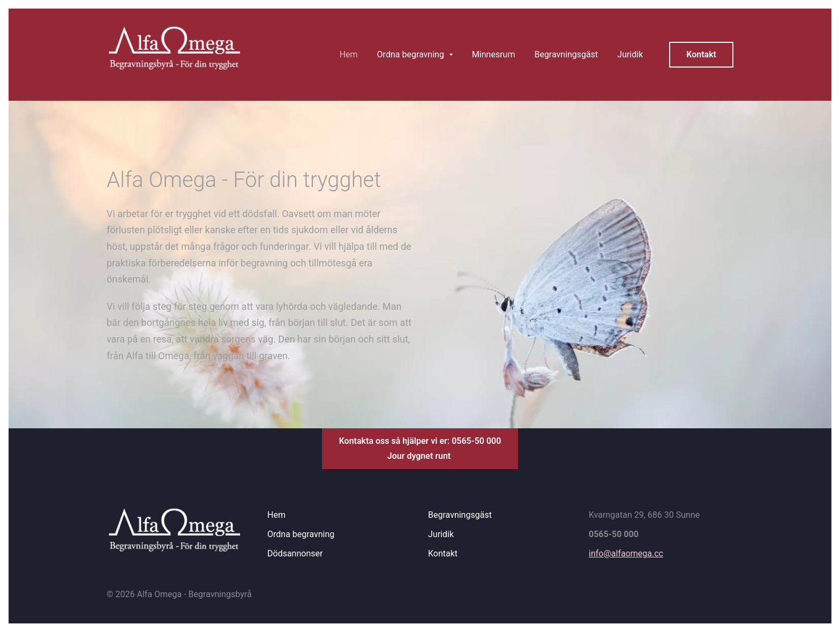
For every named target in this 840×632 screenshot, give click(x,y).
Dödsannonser (295, 553)
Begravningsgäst (460, 515)
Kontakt (701, 54)
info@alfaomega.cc (626, 553)
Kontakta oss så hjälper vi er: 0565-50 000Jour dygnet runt (420, 448)
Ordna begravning (301, 534)
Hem (276, 515)
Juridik (441, 534)
